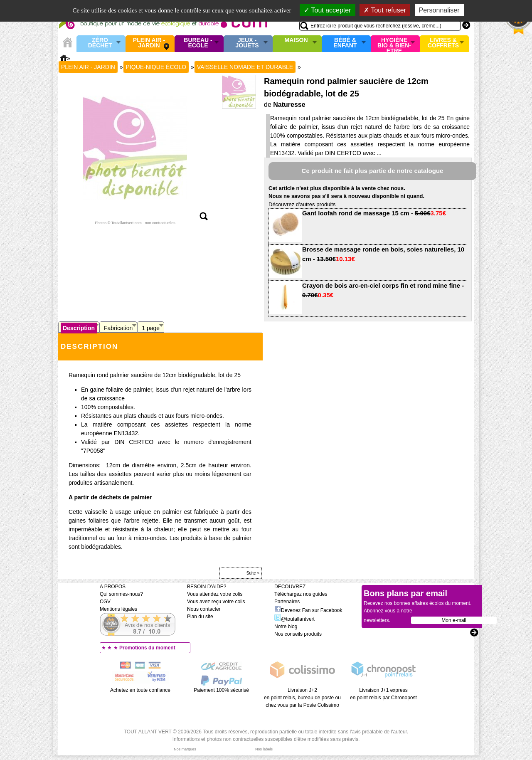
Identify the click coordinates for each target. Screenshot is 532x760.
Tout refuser (385, 10)
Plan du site (200, 617)
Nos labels (264, 749)
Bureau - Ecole (198, 43)
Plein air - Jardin (149, 43)
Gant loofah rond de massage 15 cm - (374, 213)
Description (79, 328)
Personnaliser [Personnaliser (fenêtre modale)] (439, 10)
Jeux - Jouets (247, 43)
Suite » (253, 573)
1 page (151, 328)
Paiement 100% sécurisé (221, 690)
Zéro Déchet (100, 43)
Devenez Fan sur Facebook (308, 610)
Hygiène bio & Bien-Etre (394, 44)
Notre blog (286, 627)
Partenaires (287, 602)
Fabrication (118, 328)
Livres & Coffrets (443, 43)
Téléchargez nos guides (301, 594)
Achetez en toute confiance (140, 690)
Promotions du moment (147, 648)
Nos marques (185, 749)
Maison (296, 40)
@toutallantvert (294, 619)
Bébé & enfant (345, 43)
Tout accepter (327, 10)
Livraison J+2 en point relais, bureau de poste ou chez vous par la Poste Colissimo (302, 698)
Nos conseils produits (298, 634)
